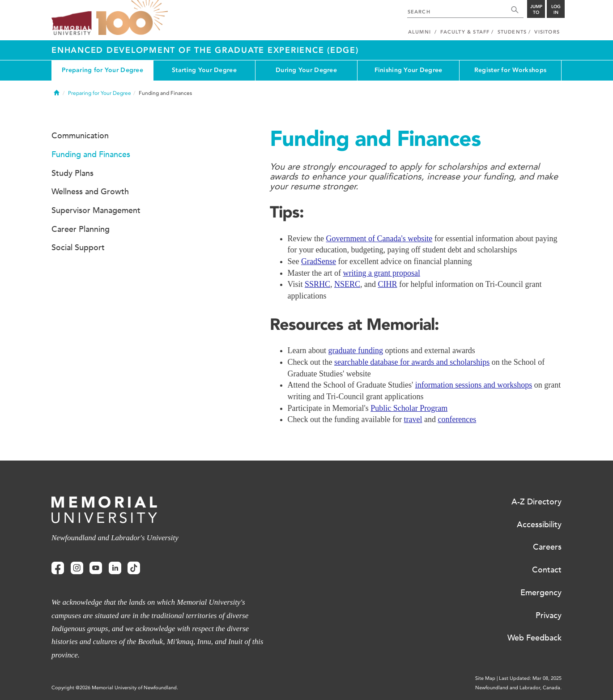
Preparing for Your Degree (102, 70)
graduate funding (355, 350)
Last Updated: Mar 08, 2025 (530, 678)
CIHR (388, 284)
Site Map (485, 678)
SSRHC (317, 284)
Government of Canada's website (379, 239)
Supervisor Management (96, 210)
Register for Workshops (510, 70)
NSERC (347, 284)
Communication (80, 136)
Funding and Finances (91, 154)
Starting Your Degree (204, 70)
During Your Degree (306, 70)
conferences (457, 419)
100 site (132, 18)
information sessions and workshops (474, 385)
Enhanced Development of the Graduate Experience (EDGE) (205, 50)
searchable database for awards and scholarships (412, 362)
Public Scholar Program (409, 408)
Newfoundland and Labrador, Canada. (518, 688)
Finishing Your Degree (409, 70)
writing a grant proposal (381, 273)
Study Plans (72, 173)
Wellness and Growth (90, 192)
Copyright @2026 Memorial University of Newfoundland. (115, 688)
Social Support (78, 248)
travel (413, 419)
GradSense (319, 261)
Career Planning (81, 229)
